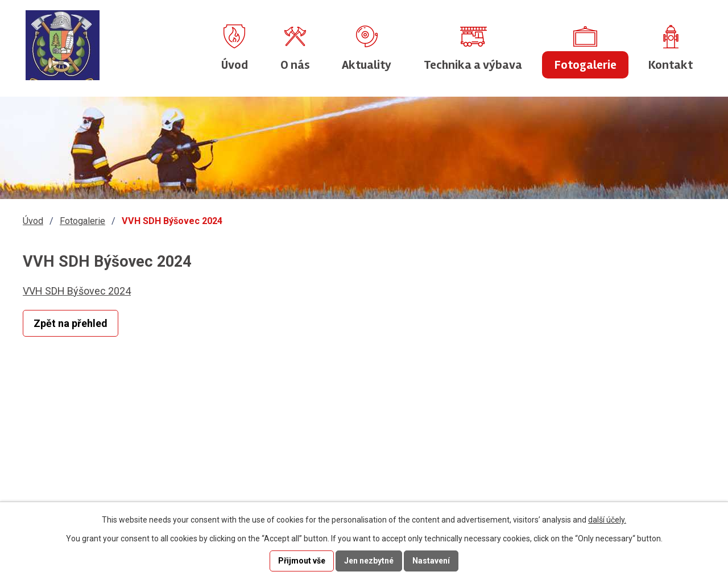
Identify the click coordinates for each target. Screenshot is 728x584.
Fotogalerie (586, 65)
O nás (295, 65)
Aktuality (367, 65)
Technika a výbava (473, 65)
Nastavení (431, 561)
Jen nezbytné (369, 561)
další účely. (607, 520)
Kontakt (671, 65)
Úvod (235, 65)
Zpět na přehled (71, 323)
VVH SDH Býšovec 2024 (77, 291)
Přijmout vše (302, 561)
